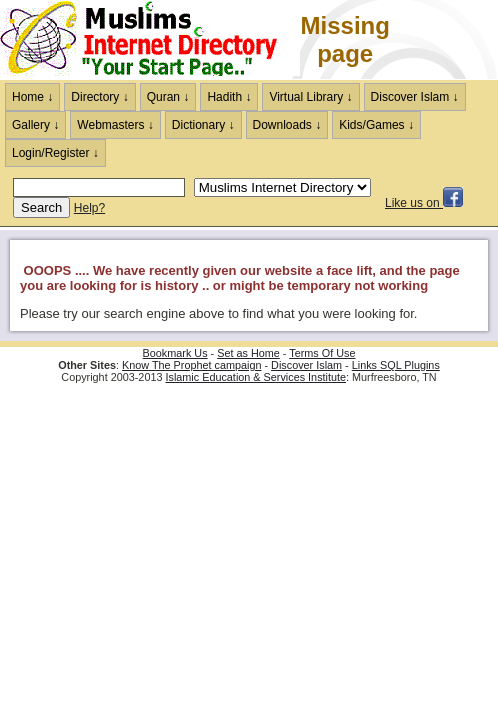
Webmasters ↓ (115, 125)
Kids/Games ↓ (376, 125)
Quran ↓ (168, 97)
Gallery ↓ (35, 125)
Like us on (424, 203)
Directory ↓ (99, 97)
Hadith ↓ (229, 97)
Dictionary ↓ (203, 125)
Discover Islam (306, 365)
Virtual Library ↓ (310, 97)
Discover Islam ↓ (415, 97)
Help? (89, 208)
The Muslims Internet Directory (150, 40)
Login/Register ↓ (55, 153)
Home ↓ (32, 97)
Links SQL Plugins (396, 365)
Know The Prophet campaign (191, 365)
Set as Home (248, 353)
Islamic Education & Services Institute (255, 377)
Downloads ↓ (287, 125)
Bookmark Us (175, 353)
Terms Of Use (322, 353)
